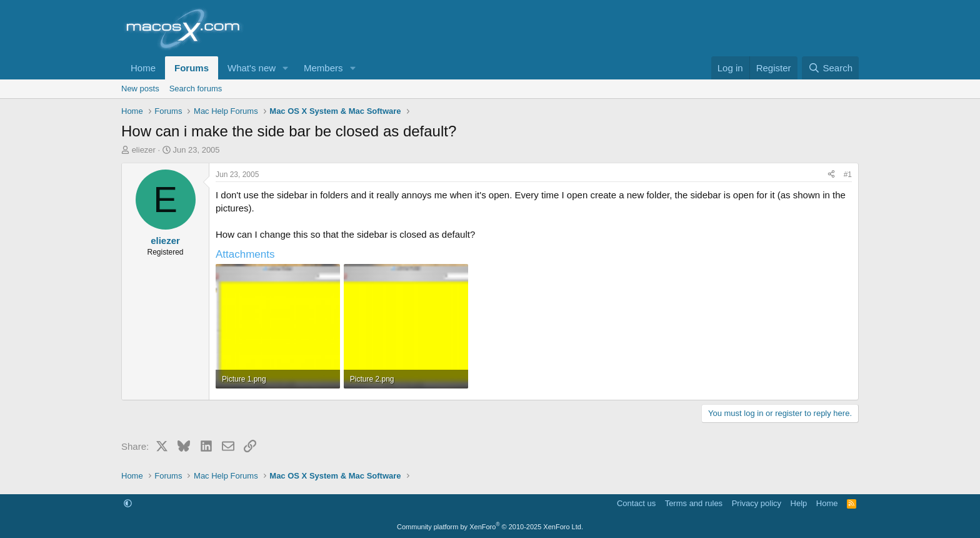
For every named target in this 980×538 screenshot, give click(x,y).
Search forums (196, 89)
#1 (848, 175)
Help (799, 503)
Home (143, 68)
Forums (192, 68)
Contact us (636, 503)
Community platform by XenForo (490, 527)
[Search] (830, 68)
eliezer (144, 150)
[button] (286, 68)
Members (323, 68)
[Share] (831, 175)
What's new (252, 68)
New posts (140, 89)
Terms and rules (694, 503)
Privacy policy (757, 503)
